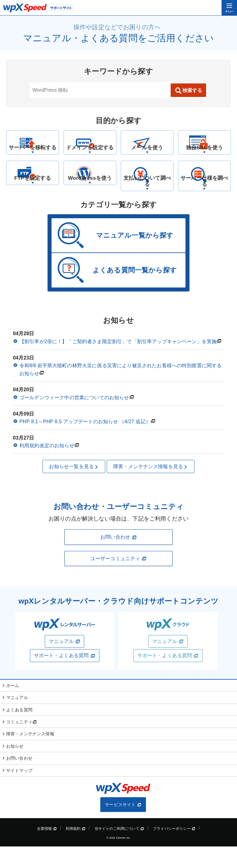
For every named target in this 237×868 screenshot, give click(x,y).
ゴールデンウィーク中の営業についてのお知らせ (74, 419)
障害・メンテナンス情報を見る (151, 488)
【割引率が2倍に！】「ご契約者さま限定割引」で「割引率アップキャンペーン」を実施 (118, 363)
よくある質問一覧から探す (135, 292)
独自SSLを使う (204, 158)
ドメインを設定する (90, 158)
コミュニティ (21, 743)
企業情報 (47, 850)
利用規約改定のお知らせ (47, 467)
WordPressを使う (90, 199)
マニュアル (64, 663)
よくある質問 (19, 731)
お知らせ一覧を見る (74, 488)
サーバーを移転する (33, 158)
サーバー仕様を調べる (204, 203)
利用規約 (76, 850)
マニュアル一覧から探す (135, 257)
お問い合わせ (118, 559)
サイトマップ (19, 792)
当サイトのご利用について (119, 850)
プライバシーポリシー (174, 850)
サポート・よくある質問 (65, 677)
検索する (188, 91)
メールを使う (147, 158)
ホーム (13, 707)
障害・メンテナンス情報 (30, 755)
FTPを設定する (33, 199)
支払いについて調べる (147, 203)
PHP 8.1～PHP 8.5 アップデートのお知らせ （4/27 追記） (85, 443)
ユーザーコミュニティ (118, 580)
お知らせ (15, 768)
